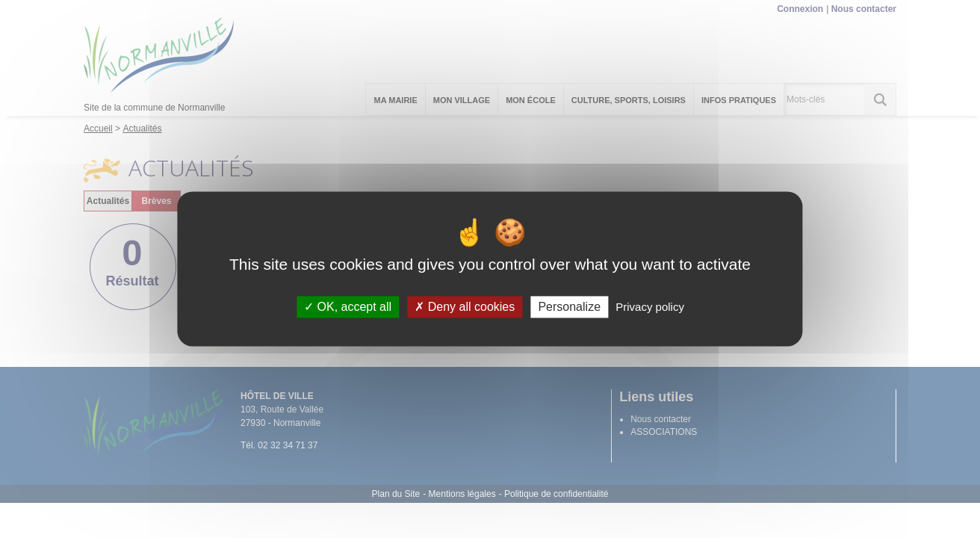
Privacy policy (650, 307)
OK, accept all (348, 307)
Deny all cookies (465, 307)
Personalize (569, 307)
